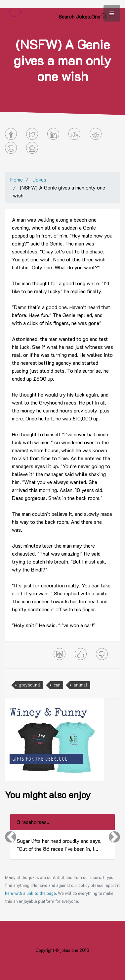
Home (17, 179)
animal (80, 685)
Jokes (39, 179)
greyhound (30, 685)
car (57, 685)
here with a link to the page (30, 893)
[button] (11, 837)
